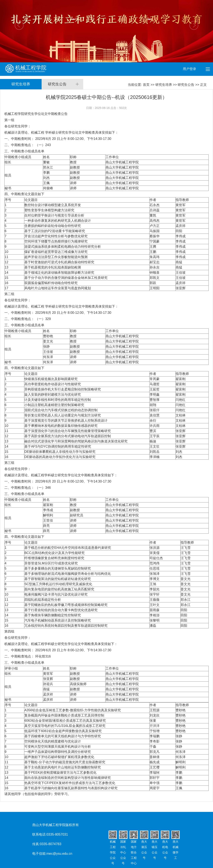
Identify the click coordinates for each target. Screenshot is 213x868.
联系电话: (39, 834)
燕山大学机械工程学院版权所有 (56, 825)
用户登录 (190, 69)
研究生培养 (164, 85)
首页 (146, 85)
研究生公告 (186, 85)
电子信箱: (39, 854)
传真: (36, 844)
